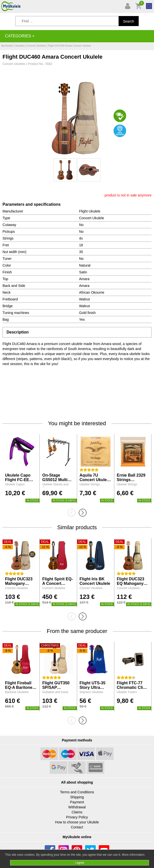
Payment (77, 802)
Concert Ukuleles (36, 46)
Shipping (77, 797)
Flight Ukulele (90, 211)
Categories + (20, 36)
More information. (134, 855)
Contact (77, 827)
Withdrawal (77, 807)
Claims (77, 812)
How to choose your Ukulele (77, 822)
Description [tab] (18, 332)
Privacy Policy (77, 817)
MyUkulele (7, 46)
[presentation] (73, 513)
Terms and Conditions (77, 792)
